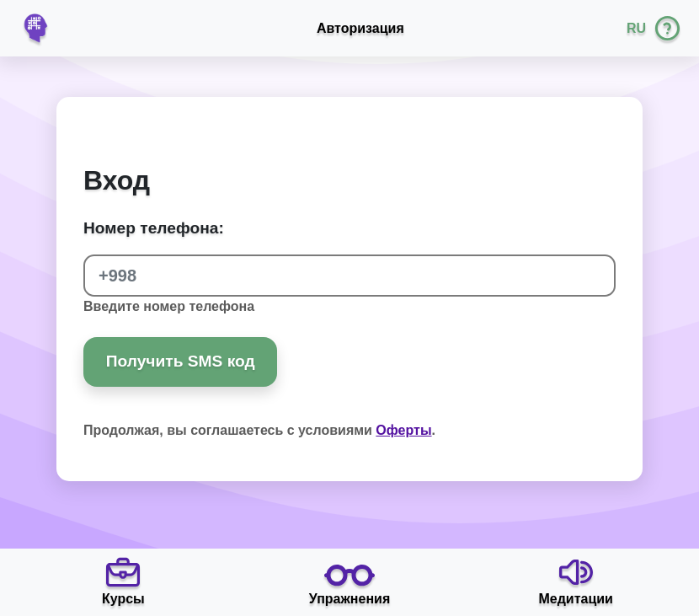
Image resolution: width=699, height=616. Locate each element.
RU (636, 28)
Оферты (403, 430)
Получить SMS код (181, 361)
